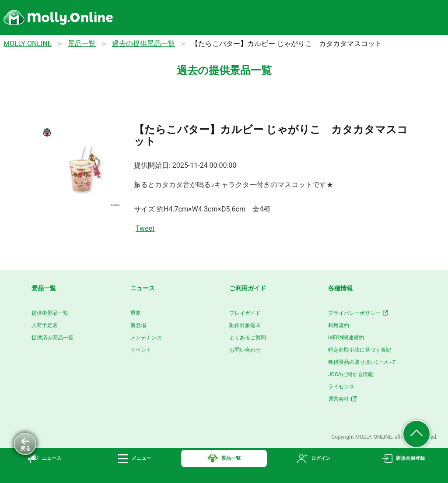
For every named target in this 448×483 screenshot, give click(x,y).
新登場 (138, 325)
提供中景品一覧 (50, 313)
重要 (136, 313)
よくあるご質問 (248, 338)
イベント (141, 350)
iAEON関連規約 (346, 338)
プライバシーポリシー (359, 313)
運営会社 (343, 399)
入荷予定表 (45, 325)
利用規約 (339, 325)
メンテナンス (146, 338)
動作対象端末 (245, 325)
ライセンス (341, 387)
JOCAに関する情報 (351, 374)
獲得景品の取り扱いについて (362, 362)
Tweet (145, 228)
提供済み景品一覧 (52, 338)
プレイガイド (245, 313)
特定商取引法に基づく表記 (360, 350)
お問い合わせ (245, 350)
